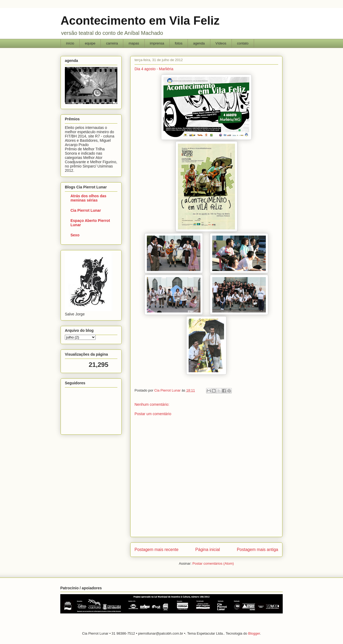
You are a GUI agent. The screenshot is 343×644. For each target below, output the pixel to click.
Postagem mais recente (156, 550)
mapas (134, 43)
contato (243, 43)
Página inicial (208, 550)
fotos (178, 43)
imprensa (157, 43)
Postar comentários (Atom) (213, 563)
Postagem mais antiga (258, 550)
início (70, 43)
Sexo (75, 235)
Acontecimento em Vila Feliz (140, 21)
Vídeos (221, 43)
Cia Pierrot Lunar (86, 210)
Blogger (254, 633)
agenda (199, 43)
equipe (90, 43)
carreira (112, 43)
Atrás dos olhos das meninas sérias (88, 198)
